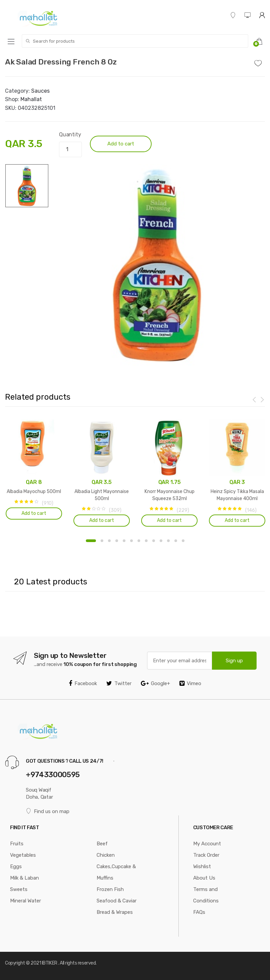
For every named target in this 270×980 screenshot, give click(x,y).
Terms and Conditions (206, 895)
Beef (102, 844)
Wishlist (202, 866)
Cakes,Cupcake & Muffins (116, 872)
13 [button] (183, 541)
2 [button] (102, 541)
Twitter (119, 683)
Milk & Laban (24, 878)
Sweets (19, 889)
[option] (157, 265)
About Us (204, 878)
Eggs (16, 866)
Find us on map (48, 811)
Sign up (234, 661)
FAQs (199, 912)
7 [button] (139, 541)
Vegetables (23, 855)
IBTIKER (50, 963)
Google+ (155, 683)
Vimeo (190, 683)
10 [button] (161, 541)
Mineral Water (25, 901)
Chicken (106, 855)
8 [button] (146, 541)
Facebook (83, 683)
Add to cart (121, 144)
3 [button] (109, 541)
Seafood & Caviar (117, 901)
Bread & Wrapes (115, 912)
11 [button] (168, 541)
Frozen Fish (110, 889)
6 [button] (131, 541)
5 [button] (124, 541)
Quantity (70, 135)
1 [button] (91, 541)
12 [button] (176, 541)
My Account (207, 844)
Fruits (17, 844)
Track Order (206, 855)
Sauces (40, 91)
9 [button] (154, 541)
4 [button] (117, 541)
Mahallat (31, 99)
